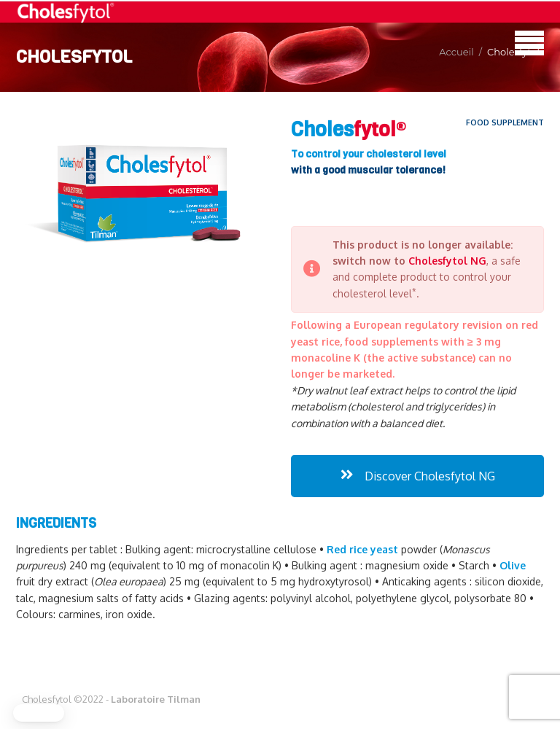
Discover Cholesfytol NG (417, 476)
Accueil (456, 52)
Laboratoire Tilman (156, 699)
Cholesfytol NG (447, 261)
